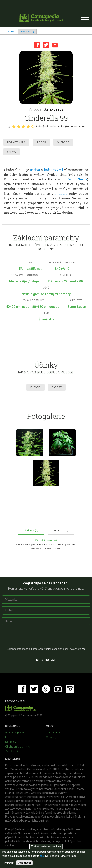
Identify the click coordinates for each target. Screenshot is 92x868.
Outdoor (63, 142)
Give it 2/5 (19, 126)
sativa (35, 170)
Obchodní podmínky (18, 747)
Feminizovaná (16, 142)
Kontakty (11, 742)
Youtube (58, 689)
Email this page (55, 45)
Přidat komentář (46, 540)
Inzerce (10, 737)
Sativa (11, 152)
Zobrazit (11, 32)
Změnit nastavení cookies (46, 846)
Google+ (46, 689)
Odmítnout (24, 863)
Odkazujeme (54, 737)
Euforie (36, 387)
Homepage (53, 732)
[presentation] (46, 638)
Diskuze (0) (31, 530)
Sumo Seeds (54, 109)
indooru (61, 193)
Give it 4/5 (28, 126)
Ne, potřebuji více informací (61, 856)
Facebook (37, 45)
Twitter (46, 45)
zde (42, 856)
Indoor (41, 142)
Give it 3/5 (23, 126)
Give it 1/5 (14, 126)
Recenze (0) (61, 530)
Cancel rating (9, 127)
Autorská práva (15, 732)
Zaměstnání (13, 751)
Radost (57, 387)
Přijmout (9, 863)
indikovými (53, 170)
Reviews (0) (27, 32)
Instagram (70, 689)
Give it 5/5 (33, 126)
